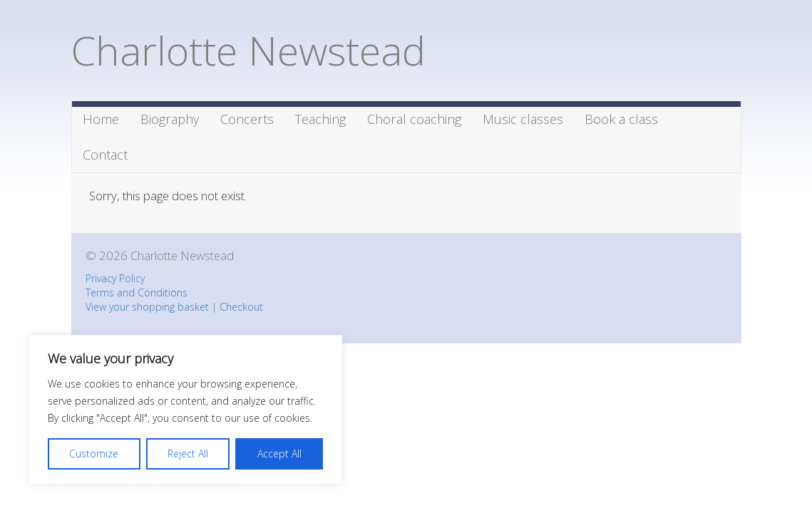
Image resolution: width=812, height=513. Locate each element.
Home (101, 119)
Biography (170, 119)
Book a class (621, 119)
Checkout (241, 307)
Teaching (320, 119)
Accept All (279, 454)
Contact (105, 155)
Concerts (247, 119)
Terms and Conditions (137, 292)
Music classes (523, 119)
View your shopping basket (147, 307)
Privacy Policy (115, 278)
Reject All (188, 454)
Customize (94, 454)
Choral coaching (414, 119)
